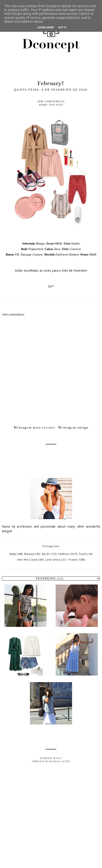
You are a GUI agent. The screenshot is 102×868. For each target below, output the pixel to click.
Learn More (46, 27)
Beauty (29, 554)
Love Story (53, 560)
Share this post (51, 105)
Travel (73, 560)
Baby (13, 554)
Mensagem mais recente (35, 427)
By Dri (46, 554)
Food (83, 554)
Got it (62, 27)
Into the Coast (27, 560)
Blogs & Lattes (60, 761)
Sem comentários (51, 101)
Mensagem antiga (73, 427)
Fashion (64, 554)
